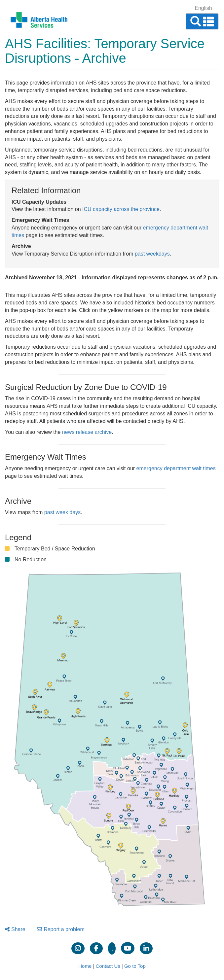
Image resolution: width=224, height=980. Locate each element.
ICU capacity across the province (121, 209)
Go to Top (135, 966)
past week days (62, 512)
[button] (202, 21)
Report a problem (61, 929)
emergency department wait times (176, 468)
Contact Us (108, 966)
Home (85, 966)
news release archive (87, 432)
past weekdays (152, 254)
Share (15, 929)
